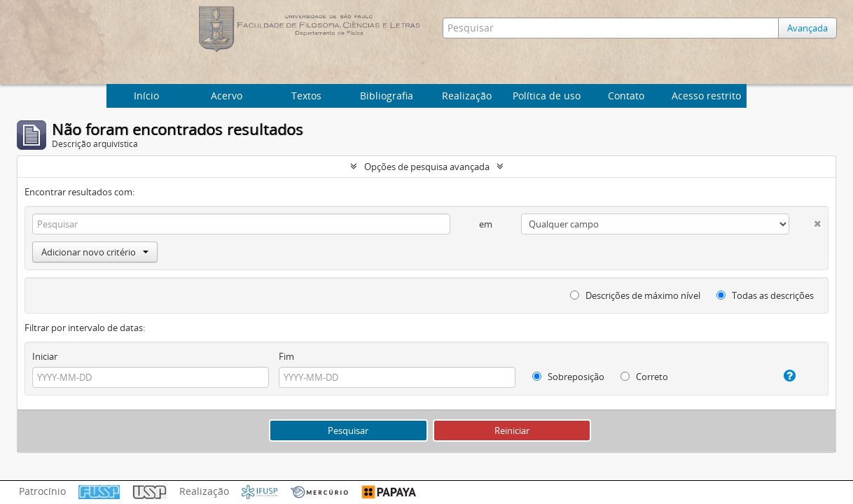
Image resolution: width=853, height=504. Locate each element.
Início (146, 96)
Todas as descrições (765, 295)
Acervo (227, 96)
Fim (286, 356)
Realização (467, 96)
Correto (644, 377)
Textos (306, 96)
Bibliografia (387, 96)
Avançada (807, 28)
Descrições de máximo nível (635, 295)
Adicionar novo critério (95, 252)
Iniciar (45, 356)
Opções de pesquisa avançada (427, 167)
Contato (626, 96)
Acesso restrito (706, 96)
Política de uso (547, 96)
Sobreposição (568, 377)
